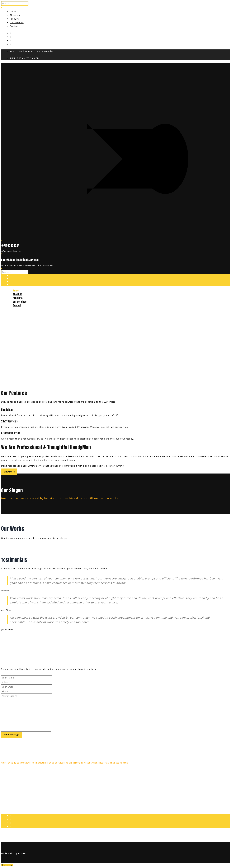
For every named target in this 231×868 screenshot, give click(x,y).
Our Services (17, 22)
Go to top (7, 865)
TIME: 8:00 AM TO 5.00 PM (25, 58)
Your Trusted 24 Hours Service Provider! (32, 51)
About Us (15, 15)
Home (13, 11)
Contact (14, 26)
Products (15, 19)
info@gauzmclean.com (15, 798)
